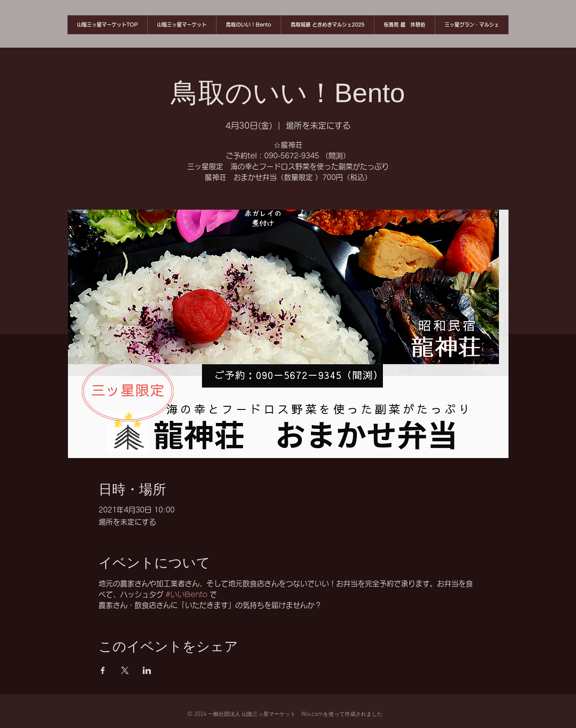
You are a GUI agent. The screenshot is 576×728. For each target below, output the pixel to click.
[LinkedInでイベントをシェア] (147, 670)
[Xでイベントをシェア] (125, 670)
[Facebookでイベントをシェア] (103, 670)
